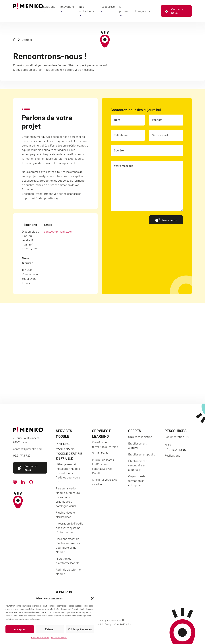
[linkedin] (23, 483)
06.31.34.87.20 (22, 455)
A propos (64, 592)
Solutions (49, 6)
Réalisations (172, 455)
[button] (92, 598)
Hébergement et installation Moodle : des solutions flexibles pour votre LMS (69, 473)
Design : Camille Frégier (118, 624)
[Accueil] (28, 8)
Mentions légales (59, 637)
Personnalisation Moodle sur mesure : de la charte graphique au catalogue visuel (68, 497)
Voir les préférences (80, 629)
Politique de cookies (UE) (112, 620)
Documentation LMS (177, 437)
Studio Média (100, 453)
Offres (135, 431)
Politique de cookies (40, 637)
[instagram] (15, 483)
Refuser (50, 629)
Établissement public (142, 454)
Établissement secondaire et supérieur (137, 465)
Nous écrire (166, 220)
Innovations (67, 6)
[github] (31, 483)
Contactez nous (175, 11)
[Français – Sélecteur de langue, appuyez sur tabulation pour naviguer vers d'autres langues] (142, 11)
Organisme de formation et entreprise (137, 481)
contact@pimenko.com (59, 231)
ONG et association (140, 437)
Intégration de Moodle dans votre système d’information (69, 528)
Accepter (20, 629)
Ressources (107, 6)
